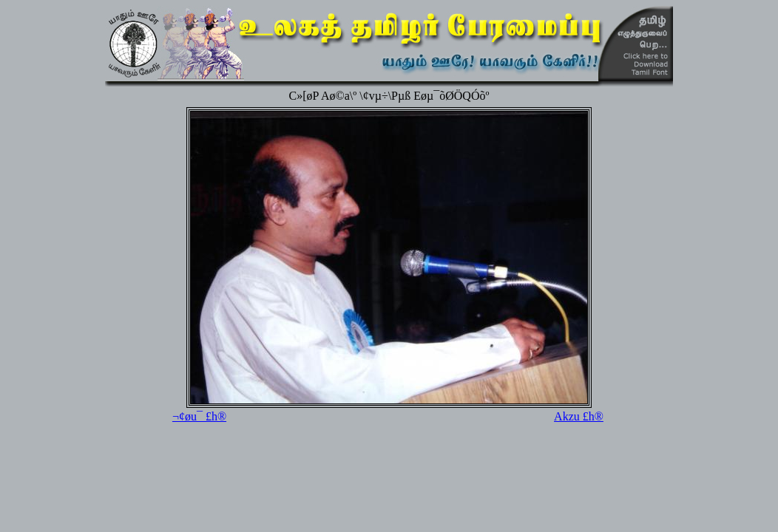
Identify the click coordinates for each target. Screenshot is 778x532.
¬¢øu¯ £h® (199, 416)
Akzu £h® (579, 416)
